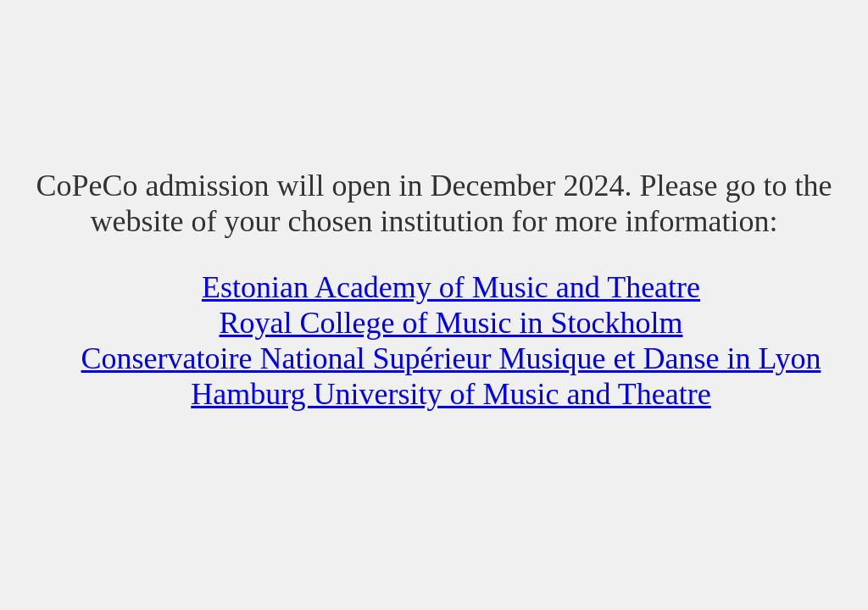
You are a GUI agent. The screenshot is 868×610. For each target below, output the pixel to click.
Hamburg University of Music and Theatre (451, 394)
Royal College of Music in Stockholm (451, 323)
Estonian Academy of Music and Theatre (451, 287)
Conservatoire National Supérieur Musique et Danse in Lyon (451, 358)
